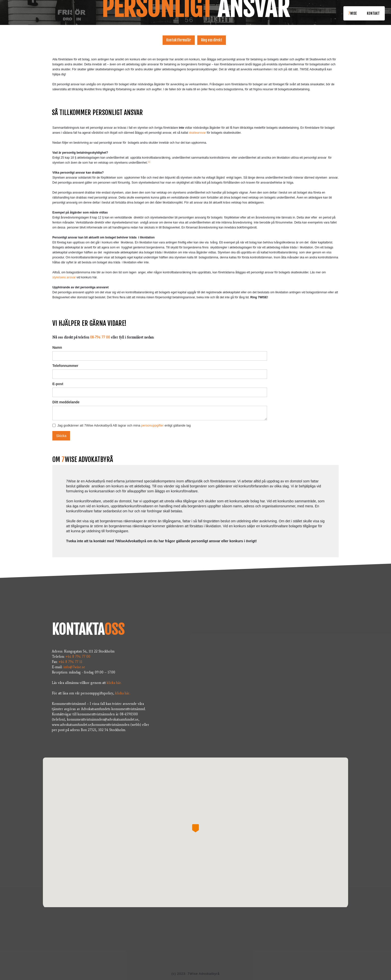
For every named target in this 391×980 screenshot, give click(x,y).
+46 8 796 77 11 (71, 662)
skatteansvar (197, 133)
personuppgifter (152, 425)
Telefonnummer (65, 366)
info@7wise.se (75, 667)
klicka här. (114, 683)
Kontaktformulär (179, 40)
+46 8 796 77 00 (78, 657)
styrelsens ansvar (64, 277)
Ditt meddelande (66, 402)
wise (353, 13)
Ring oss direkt (212, 40)
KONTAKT (373, 13)
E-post (58, 384)
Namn (57, 347)
